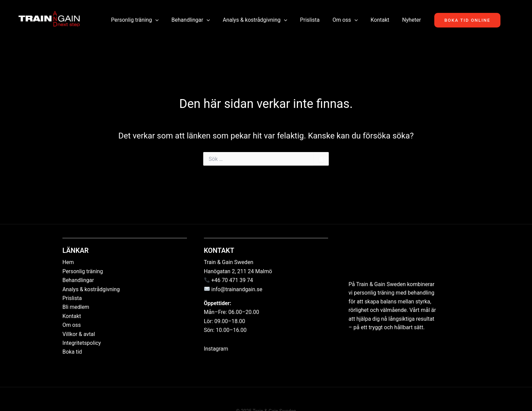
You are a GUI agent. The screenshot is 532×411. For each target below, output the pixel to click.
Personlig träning (141, 20)
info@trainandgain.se (237, 289)
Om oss (343, 20)
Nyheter (405, 20)
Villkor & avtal (79, 334)
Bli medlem (76, 307)
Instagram (216, 349)
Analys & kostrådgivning (257, 20)
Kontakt (376, 20)
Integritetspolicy (82, 343)
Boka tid (72, 352)
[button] (161, 20)
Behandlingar (195, 20)
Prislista (310, 20)
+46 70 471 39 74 (232, 280)
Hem (68, 262)
